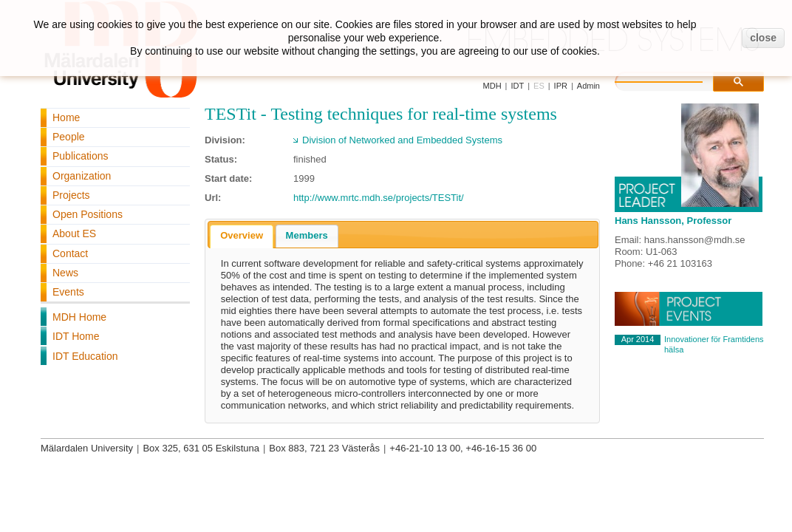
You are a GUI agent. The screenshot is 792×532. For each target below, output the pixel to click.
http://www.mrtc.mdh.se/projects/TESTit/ (379, 198)
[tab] (242, 236)
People (69, 137)
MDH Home (79, 317)
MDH (492, 86)
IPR (561, 86)
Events (68, 292)
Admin (588, 86)
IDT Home (76, 336)
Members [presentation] (307, 235)
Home (66, 117)
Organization (82, 176)
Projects (71, 195)
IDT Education (85, 356)
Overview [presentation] (242, 235)
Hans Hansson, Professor (673, 221)
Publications (81, 156)
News (65, 273)
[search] (674, 80)
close (763, 38)
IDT (517, 86)
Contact (70, 253)
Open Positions (88, 214)
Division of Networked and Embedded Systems (402, 140)
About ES (74, 233)
